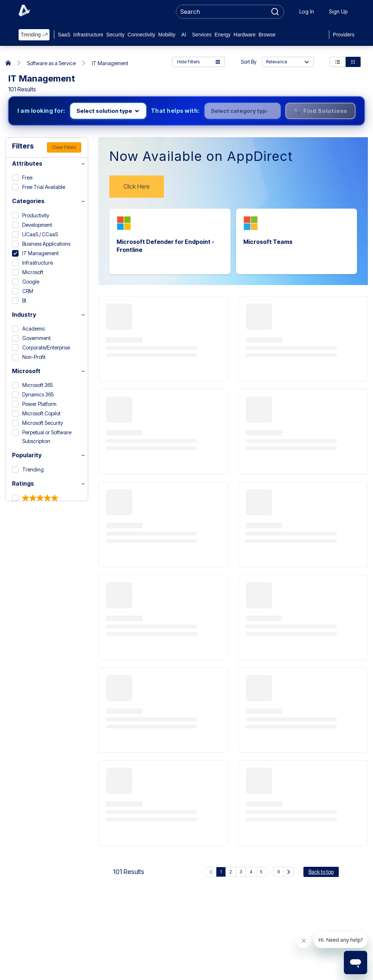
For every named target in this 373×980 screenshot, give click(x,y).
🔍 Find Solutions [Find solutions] (320, 111)
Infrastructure (88, 35)
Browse (267, 35)
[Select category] (243, 111)
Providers (344, 35)
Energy (223, 35)
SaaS (64, 35)
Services (202, 35)
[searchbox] (222, 12)
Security (115, 35)
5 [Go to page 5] (261, 872)
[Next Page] (289, 872)
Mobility (167, 35)
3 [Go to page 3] (241, 872)
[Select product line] (108, 111)
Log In (307, 11)
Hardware (245, 35)
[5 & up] (35, 498)
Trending (34, 35)
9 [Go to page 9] (278, 872)
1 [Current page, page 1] (221, 872)
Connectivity (141, 35)
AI (184, 35)
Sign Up (338, 11)
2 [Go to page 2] (231, 872)
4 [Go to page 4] (251, 872)
